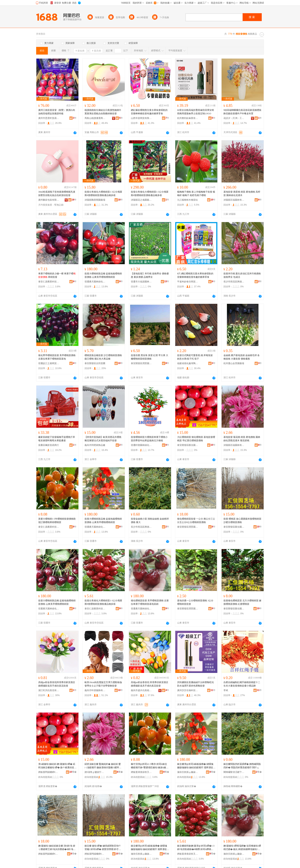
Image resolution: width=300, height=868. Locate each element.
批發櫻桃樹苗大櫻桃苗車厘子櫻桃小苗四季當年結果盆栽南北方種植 (149, 439)
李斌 (226, 690)
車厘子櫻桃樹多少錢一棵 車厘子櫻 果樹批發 (57, 275)
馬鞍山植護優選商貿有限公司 (95, 118)
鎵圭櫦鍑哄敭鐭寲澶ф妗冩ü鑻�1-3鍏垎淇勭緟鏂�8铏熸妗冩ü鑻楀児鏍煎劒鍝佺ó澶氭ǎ (196, 848)
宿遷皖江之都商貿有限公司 (49, 363)
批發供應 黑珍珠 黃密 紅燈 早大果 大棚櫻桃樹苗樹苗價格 (150, 357)
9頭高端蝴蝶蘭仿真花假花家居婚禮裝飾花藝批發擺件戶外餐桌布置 (242, 112)
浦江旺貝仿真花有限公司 (49, 690)
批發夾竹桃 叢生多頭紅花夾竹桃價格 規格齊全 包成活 (242, 275)
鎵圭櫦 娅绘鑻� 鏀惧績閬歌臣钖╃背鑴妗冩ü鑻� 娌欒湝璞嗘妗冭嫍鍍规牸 (103, 848)
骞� (73, 772)
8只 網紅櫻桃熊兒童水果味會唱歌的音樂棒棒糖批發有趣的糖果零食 (195, 275)
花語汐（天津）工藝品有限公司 (234, 118)
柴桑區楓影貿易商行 (49, 445)
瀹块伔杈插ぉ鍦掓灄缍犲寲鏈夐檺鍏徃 (188, 772)
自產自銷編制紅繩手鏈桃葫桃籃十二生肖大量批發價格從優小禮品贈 (242, 684)
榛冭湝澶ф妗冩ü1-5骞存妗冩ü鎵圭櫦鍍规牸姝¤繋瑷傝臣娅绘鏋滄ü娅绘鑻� (150, 766)
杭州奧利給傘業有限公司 (188, 118)
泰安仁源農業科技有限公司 (49, 282)
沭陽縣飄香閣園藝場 (95, 200)
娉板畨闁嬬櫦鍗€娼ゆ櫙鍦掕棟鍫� (49, 854)
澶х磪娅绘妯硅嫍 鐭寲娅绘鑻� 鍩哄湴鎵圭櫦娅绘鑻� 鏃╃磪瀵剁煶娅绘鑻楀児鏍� (57, 766)
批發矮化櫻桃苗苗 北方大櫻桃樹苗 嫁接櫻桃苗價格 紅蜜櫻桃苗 (242, 602)
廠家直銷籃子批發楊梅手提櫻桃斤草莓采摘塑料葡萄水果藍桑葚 (57, 439)
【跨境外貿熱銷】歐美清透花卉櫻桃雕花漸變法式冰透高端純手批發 (103, 439)
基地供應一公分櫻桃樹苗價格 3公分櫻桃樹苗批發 (195, 602)
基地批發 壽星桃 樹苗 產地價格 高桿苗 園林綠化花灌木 (242, 194)
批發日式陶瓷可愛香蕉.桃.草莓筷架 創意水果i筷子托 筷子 (195, 357)
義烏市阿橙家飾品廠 (95, 445)
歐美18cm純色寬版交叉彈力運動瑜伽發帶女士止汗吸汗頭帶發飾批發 (103, 684)
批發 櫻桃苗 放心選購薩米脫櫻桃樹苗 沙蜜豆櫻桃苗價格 (242, 521)
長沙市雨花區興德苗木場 (234, 282)
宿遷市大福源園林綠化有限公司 (141, 282)
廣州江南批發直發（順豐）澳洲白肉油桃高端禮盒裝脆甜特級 (57, 112)
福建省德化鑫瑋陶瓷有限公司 (188, 363)
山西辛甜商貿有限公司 (141, 118)
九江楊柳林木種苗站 (187, 200)
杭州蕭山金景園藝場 (234, 363)
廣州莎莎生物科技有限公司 (188, 690)
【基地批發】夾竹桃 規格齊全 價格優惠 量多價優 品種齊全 (150, 275)
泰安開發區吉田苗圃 (95, 363)
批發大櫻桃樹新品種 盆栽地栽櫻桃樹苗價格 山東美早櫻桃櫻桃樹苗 (103, 275)
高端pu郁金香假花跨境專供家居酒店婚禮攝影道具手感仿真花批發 (57, 684)
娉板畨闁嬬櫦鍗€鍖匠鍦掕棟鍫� (49, 772)
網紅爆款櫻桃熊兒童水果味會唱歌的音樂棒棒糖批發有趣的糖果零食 (149, 112)
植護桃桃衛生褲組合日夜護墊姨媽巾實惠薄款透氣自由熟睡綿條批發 (103, 112)
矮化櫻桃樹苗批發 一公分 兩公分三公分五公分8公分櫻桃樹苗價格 (196, 521)
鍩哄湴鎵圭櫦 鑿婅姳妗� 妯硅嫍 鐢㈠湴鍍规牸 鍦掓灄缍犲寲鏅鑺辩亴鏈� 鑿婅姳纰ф (103, 766)
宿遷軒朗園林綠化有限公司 (141, 445)
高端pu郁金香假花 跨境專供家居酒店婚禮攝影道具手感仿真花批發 (150, 684)
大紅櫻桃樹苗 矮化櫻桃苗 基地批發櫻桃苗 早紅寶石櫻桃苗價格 (196, 439)
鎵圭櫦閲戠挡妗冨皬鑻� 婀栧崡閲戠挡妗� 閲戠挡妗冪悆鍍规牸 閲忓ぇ (242, 766)
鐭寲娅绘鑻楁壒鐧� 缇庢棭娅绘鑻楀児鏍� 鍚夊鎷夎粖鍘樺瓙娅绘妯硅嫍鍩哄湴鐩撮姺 (242, 848)
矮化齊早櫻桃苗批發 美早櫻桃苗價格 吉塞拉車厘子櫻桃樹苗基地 (57, 357)
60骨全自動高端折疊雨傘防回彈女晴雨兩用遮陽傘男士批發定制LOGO (196, 112)
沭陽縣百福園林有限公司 (234, 200)
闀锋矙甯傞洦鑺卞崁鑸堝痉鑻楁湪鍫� (234, 772)
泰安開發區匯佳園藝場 (188, 445)
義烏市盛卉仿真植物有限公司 (141, 690)
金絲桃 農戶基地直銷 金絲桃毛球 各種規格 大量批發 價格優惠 (242, 357)
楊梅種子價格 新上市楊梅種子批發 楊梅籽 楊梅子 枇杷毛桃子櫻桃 (196, 194)
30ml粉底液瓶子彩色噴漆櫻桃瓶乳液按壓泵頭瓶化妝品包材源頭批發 (57, 194)
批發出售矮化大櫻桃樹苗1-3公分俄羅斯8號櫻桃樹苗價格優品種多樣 (103, 194)
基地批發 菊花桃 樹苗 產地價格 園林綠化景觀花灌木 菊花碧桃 (242, 439)
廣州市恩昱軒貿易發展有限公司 (49, 118)
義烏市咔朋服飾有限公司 (95, 690)
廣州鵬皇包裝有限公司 (49, 200)
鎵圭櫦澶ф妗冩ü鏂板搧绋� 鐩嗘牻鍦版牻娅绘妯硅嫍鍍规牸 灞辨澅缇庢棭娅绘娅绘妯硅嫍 (196, 766)
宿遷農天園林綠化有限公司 (95, 282)
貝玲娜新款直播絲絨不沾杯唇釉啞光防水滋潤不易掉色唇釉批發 (196, 684)
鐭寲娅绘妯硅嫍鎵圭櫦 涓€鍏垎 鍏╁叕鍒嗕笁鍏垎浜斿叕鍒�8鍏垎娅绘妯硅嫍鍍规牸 (57, 848)
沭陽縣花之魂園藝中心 (141, 200)
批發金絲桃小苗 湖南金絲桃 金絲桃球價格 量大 (150, 521)
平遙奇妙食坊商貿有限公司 (188, 282)
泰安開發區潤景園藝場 (141, 363)
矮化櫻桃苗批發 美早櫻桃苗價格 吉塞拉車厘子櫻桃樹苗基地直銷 (150, 602)
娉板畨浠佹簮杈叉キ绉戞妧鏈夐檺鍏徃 (141, 772)
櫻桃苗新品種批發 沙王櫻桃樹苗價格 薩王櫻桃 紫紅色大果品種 (103, 357)
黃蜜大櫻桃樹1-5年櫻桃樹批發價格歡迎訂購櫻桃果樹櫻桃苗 (57, 521)
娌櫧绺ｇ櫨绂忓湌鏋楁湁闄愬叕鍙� (95, 772)
